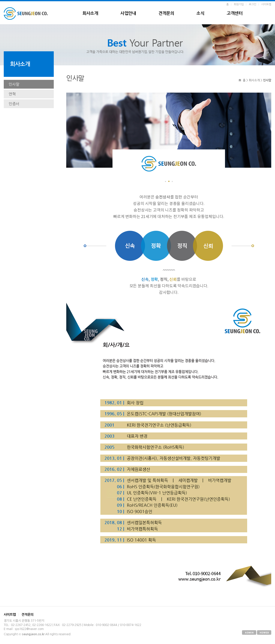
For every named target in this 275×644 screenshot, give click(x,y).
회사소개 (90, 13)
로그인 (252, 4)
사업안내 (128, 13)
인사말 (14, 84)
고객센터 (234, 13)
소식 (200, 13)
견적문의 (166, 13)
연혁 (12, 94)
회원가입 (239, 4)
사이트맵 (266, 4)
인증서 (14, 104)
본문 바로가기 (0, 1)
